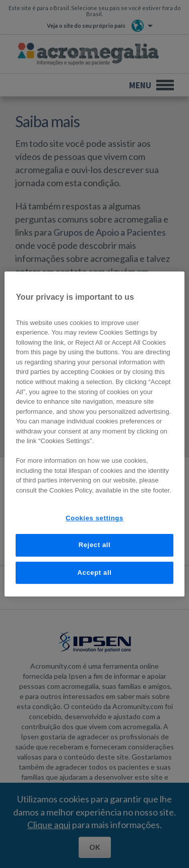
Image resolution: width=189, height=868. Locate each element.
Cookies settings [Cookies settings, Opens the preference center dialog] (94, 518)
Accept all (95, 573)
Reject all (95, 545)
